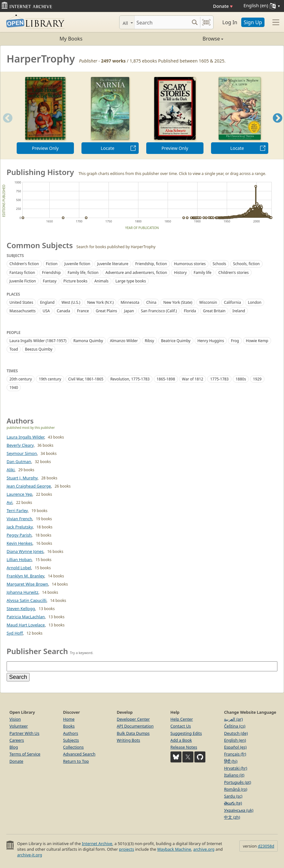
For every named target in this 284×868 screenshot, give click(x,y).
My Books (71, 39)
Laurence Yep (19, 494)
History (180, 273)
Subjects (71, 740)
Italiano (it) (234, 775)
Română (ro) (236, 789)
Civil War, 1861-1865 (86, 379)
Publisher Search (37, 651)
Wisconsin (208, 302)
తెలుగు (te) (233, 803)
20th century (21, 379)
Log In (230, 22)
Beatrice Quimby (176, 341)
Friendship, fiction (151, 264)
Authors (71, 733)
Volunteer (19, 726)
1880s (241, 379)
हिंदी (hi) (231, 761)
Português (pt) (237, 782)
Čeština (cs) (235, 726)
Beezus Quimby (39, 349)
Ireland (239, 311)
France (83, 311)
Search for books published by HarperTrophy (116, 247)
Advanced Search (79, 754)
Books (69, 726)
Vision (15, 719)
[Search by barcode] (206, 22)
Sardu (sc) (233, 796)
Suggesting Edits (186, 733)
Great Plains (107, 311)
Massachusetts (22, 311)
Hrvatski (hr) (236, 768)
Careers (17, 740)
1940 (14, 388)
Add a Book (181, 740)
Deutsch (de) (236, 733)
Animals (101, 281)
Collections (74, 747)
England (47, 302)
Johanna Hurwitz (22, 592)
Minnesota (130, 302)
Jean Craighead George (29, 486)
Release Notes (184, 747)
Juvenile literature (113, 264)
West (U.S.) (71, 302)
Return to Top (76, 761)
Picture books (76, 281)
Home (69, 719)
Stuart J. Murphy (22, 478)
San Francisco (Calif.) (159, 311)
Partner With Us (24, 733)
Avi (9, 502)
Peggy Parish (19, 535)
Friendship (52, 273)
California (232, 302)
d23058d (266, 846)
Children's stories (233, 273)
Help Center (182, 719)
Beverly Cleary (20, 445)
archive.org (204, 849)
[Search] (162, 22)
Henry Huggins (211, 341)
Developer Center (133, 719)
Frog (235, 341)
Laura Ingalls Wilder (25, 437)
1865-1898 (166, 379)
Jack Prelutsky (20, 527)
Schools (219, 264)
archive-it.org (30, 855)
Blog (14, 747)
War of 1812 (193, 379)
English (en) (235, 740)
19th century (50, 379)
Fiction (52, 264)
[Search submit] (195, 22)
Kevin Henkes (19, 543)
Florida (190, 311)
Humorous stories (190, 264)
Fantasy (50, 281)
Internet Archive (97, 843)
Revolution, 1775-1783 (130, 379)
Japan (129, 311)
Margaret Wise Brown (27, 584)
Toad (14, 349)
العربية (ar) (233, 719)
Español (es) (235, 747)
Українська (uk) (239, 810)
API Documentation (135, 726)
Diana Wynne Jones (25, 551)
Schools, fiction (246, 264)
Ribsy (149, 341)
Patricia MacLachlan (26, 617)
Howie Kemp (257, 341)
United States (21, 302)
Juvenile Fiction (23, 281)
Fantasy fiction (22, 273)
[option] (45, 115)
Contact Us (181, 726)
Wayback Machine (174, 849)
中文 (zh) (232, 817)
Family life (203, 273)
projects (126, 849)
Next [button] (278, 126)
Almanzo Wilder (124, 341)
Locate (107, 148)
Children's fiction (24, 264)
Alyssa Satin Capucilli (27, 600)
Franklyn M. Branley (25, 576)
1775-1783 (219, 379)
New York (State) (178, 302)
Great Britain (214, 311)
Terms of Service (25, 754)
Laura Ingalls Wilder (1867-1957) (38, 341)
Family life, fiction (83, 273)
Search (18, 677)
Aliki (11, 470)
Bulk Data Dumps (133, 733)
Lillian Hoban (19, 560)
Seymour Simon (22, 453)
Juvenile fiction (77, 264)
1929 (257, 379)
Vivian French (19, 519)
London (255, 302)
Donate (223, 6)
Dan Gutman (19, 461)
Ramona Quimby (88, 341)
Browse (183, 39)
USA (46, 311)
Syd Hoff (15, 633)
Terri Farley (17, 510)
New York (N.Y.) (100, 302)
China (151, 302)
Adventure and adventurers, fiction (136, 273)
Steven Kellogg (21, 609)
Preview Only (45, 148)
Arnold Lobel (19, 568)
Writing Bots (128, 740)
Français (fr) (235, 754)
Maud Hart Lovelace (26, 625)
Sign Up (253, 22)
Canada (63, 311)
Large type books (131, 281)
